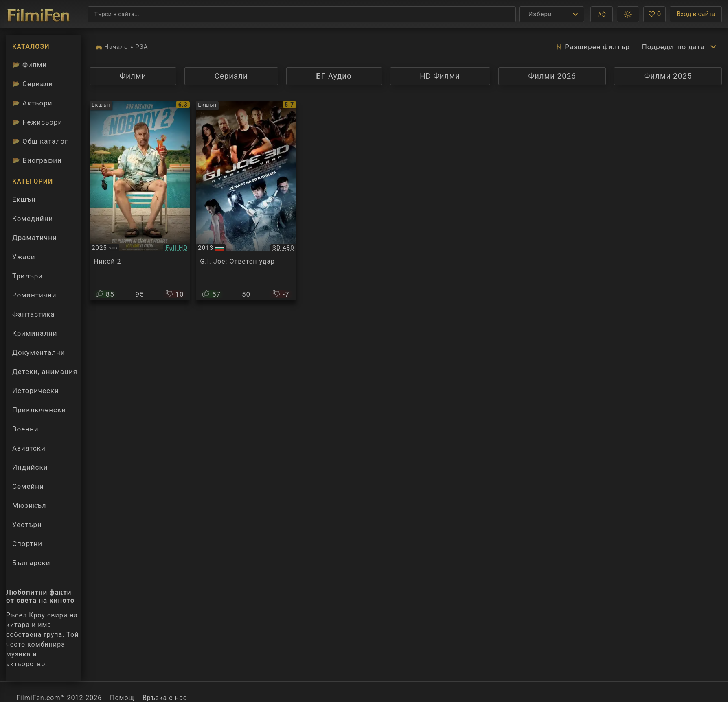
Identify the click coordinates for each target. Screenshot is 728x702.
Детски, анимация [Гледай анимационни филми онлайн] (45, 372)
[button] (602, 14)
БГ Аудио (333, 78)
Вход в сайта (696, 14)
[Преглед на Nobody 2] (140, 201)
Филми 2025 (668, 76)
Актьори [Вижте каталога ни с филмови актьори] (32, 103)
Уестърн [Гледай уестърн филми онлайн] (27, 525)
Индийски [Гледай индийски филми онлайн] (30, 467)
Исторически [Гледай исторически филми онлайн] (36, 391)
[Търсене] (302, 14)
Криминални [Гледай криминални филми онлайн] (35, 333)
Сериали (245, 76)
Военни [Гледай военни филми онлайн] (25, 429)
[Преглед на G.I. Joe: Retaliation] (246, 201)
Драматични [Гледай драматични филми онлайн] (35, 238)
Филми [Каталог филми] (30, 65)
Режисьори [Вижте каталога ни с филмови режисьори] (37, 122)
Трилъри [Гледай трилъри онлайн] (27, 278)
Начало (116, 47)
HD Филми (454, 76)
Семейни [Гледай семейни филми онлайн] (28, 486)
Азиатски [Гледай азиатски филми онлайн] (29, 448)
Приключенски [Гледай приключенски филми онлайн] (39, 410)
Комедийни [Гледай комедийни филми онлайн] (33, 219)
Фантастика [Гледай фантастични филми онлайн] (33, 314)
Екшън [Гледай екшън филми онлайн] (24, 199)
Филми (147, 76)
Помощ (122, 698)
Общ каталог (40, 141)
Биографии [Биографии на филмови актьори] (37, 160)
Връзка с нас (165, 698)
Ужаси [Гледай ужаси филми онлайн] (24, 257)
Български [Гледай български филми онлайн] (31, 563)
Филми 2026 (552, 76)
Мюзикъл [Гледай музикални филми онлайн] (29, 505)
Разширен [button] (592, 47)
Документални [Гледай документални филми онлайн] (38, 352)
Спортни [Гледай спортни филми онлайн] (27, 544)
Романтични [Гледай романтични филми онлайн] (34, 295)
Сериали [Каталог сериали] (33, 84)
